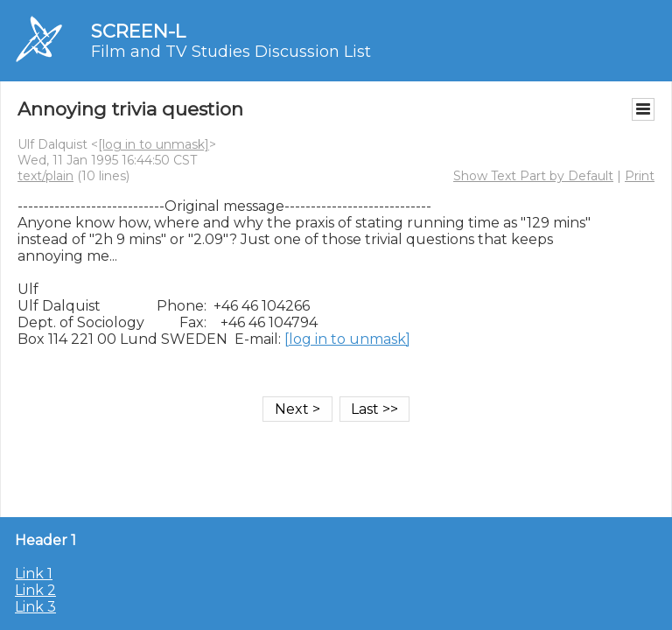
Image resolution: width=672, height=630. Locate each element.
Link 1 (34, 574)
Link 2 (35, 590)
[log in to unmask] (154, 144)
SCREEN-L (138, 31)
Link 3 (35, 607)
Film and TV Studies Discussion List (231, 52)
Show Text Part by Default (533, 176)
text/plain (45, 176)
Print (640, 176)
